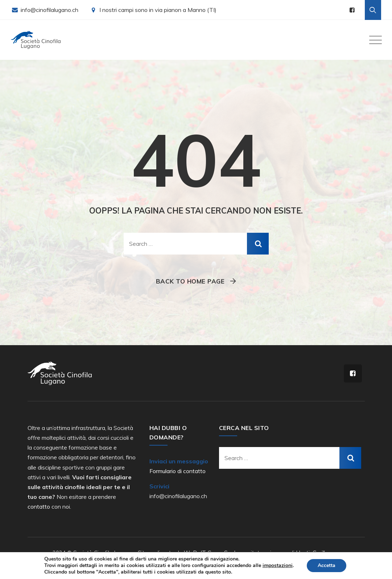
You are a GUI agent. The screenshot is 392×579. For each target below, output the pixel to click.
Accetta (327, 565)
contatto (39, 506)
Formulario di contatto (178, 471)
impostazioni (278, 566)
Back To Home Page (190, 281)
